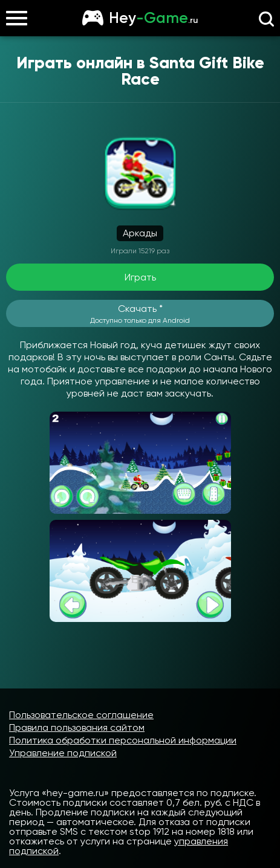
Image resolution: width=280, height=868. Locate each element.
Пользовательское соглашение (81, 715)
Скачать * (140, 314)
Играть (140, 277)
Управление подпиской (63, 753)
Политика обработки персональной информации (123, 740)
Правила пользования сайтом (77, 727)
